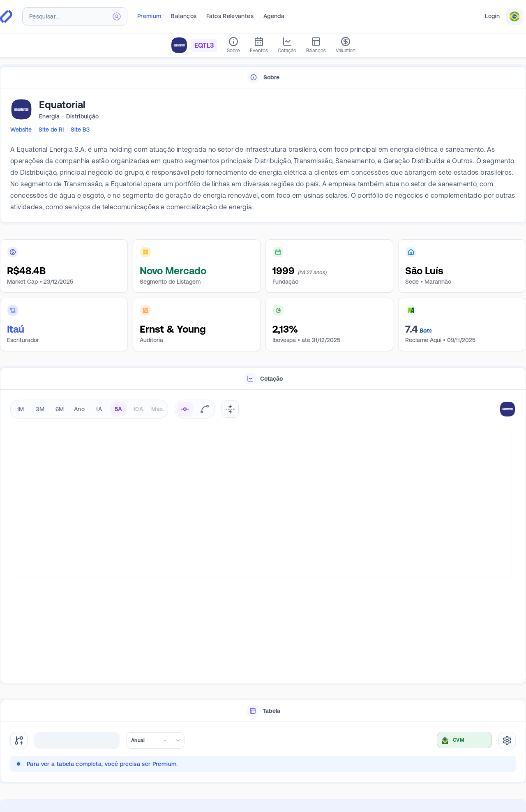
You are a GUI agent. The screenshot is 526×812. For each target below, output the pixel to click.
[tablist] (263, 77)
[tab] (263, 77)
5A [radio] (119, 409)
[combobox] (75, 16)
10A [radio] (138, 409)
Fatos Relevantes (230, 16)
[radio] (185, 409)
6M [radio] (60, 409)
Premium (149, 16)
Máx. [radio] (158, 409)
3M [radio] (40, 409)
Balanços (184, 16)
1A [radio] (99, 409)
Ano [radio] (79, 409)
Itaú (16, 329)
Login (492, 16)
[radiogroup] (89, 409)
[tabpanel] (263, 156)
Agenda (274, 16)
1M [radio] (21, 409)
